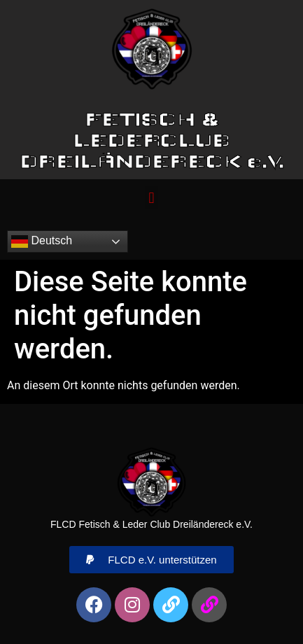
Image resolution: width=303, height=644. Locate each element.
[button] (151, 198)
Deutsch (42, 241)
